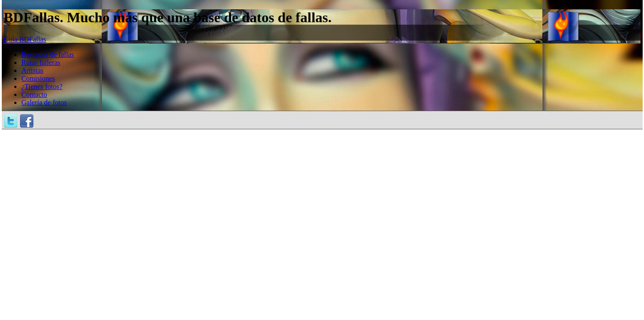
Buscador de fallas (48, 54)
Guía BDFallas (25, 39)
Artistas (32, 70)
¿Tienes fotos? (42, 86)
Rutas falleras (41, 62)
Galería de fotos (44, 102)
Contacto (34, 94)
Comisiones (38, 78)
